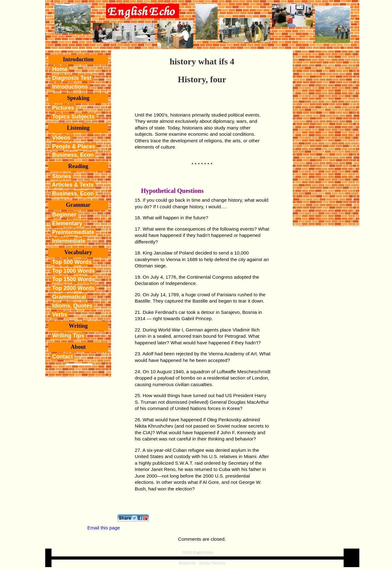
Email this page (104, 528)
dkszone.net (187, 563)
